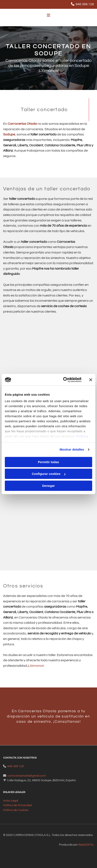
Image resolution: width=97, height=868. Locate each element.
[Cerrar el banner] (91, 380)
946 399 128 (85, 4)
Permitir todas (49, 462)
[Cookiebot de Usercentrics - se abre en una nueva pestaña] (63, 380)
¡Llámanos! (36, 666)
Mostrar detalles (72, 449)
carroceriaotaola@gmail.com (27, 776)
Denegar (48, 486)
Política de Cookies (16, 810)
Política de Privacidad (17, 805)
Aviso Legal (11, 801)
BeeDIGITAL (86, 845)
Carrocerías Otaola (22, 124)
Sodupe (9, 134)
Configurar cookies (49, 474)
